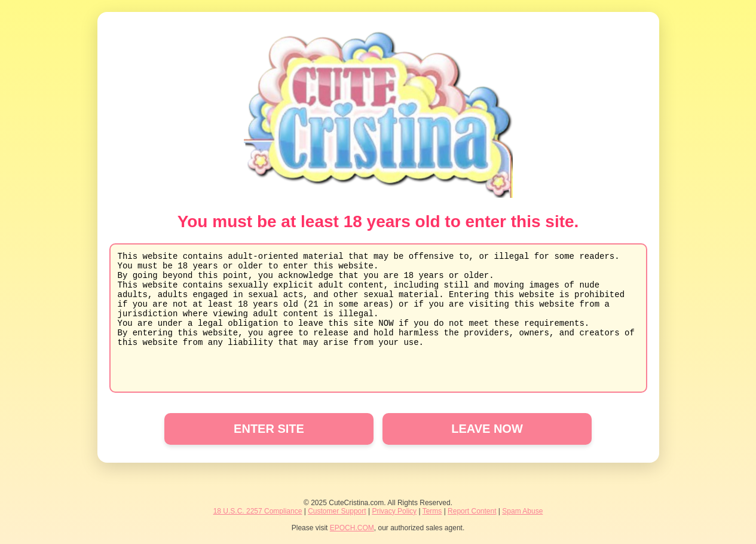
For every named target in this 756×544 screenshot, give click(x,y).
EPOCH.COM (352, 528)
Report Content (472, 511)
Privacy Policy (394, 511)
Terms (432, 511)
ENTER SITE (269, 429)
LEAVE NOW (487, 429)
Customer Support (337, 511)
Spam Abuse (522, 511)
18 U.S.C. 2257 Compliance (258, 511)
